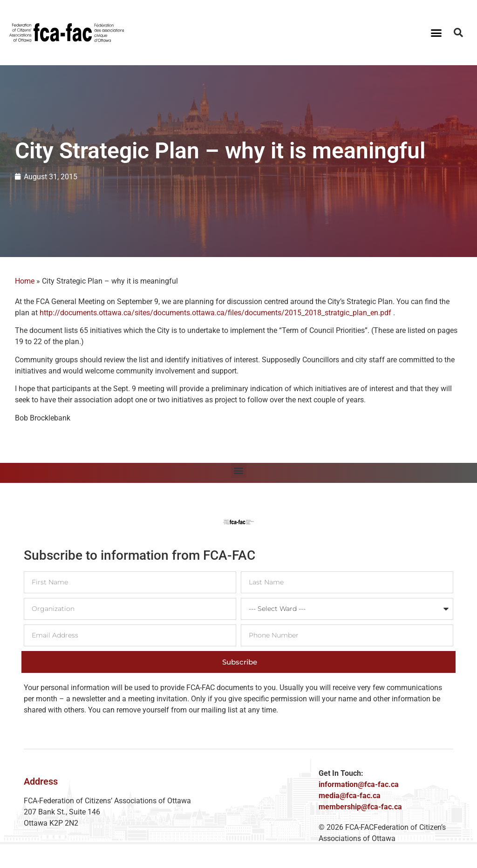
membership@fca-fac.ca (360, 807)
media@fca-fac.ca (350, 796)
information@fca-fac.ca (359, 784)
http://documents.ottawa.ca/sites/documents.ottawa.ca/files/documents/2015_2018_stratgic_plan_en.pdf (215, 313)
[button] (436, 33)
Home (25, 281)
